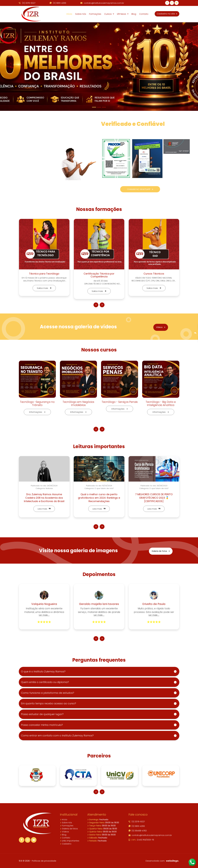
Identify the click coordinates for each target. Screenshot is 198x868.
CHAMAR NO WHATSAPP (140, 189)
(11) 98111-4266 (58, 3)
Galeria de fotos (161, 551)
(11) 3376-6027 (27, 3)
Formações (95, 14)
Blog (134, 14)
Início (69, 14)
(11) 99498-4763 (138, 831)
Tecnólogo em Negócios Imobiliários (78, 404)
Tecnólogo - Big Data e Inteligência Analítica (161, 404)
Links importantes (70, 841)
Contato (144, 14)
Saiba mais (44, 288)
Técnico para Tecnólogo (44, 274)
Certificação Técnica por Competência (99, 275)
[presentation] (96, 305)
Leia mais (44, 509)
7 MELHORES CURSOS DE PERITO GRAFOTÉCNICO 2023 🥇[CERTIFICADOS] (154, 498)
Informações (37, 412)
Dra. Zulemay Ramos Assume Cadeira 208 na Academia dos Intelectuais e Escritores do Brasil (44, 498)
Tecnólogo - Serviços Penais (120, 402)
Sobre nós (81, 14)
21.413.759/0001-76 (141, 840)
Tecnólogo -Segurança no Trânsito (37, 404)
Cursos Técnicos (154, 274)
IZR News (123, 14)
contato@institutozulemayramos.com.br (102, 3)
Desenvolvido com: (162, 861)
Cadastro (66, 844)
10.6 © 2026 (24, 861)
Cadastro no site (167, 14)
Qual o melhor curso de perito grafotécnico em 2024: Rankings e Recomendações (99, 498)
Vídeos (161, 327)
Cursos (109, 14)
